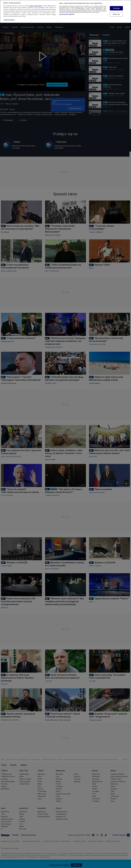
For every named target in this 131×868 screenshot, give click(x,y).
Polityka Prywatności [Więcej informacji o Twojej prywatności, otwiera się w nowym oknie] (9, 19)
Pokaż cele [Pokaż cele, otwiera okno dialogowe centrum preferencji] (116, 14)
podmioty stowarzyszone (36, 5)
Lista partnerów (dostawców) (67, 14)
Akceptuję (116, 8)
